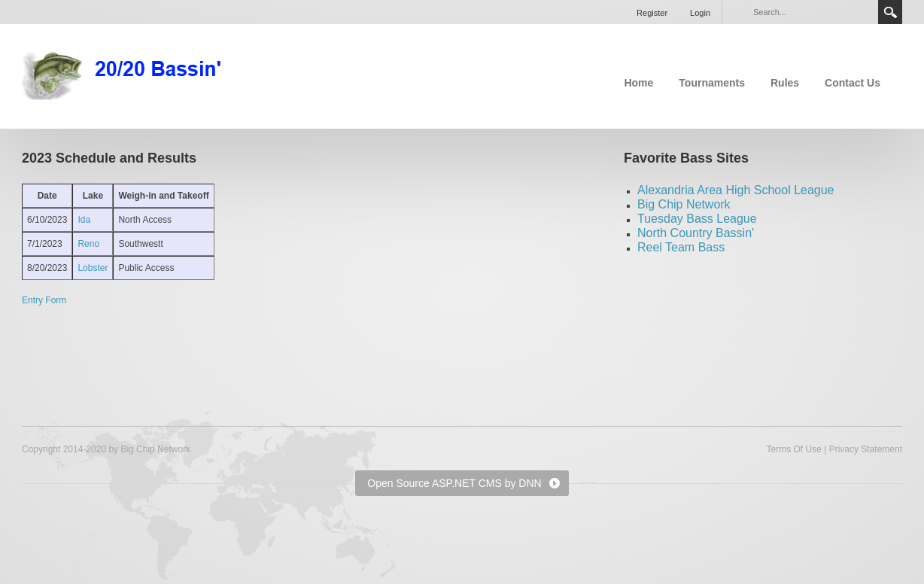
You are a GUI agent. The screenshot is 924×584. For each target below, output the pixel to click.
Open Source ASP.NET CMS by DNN (454, 483)
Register (652, 13)
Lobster (93, 268)
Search (890, 12)
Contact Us (853, 83)
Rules (785, 83)
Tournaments (712, 83)
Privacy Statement (866, 449)
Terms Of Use (793, 449)
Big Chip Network (684, 204)
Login (700, 13)
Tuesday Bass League (697, 219)
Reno (88, 244)
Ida (84, 220)
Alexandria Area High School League (736, 190)
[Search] (811, 12)
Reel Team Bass (681, 247)
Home (638, 83)
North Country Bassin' (696, 233)
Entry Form (44, 300)
